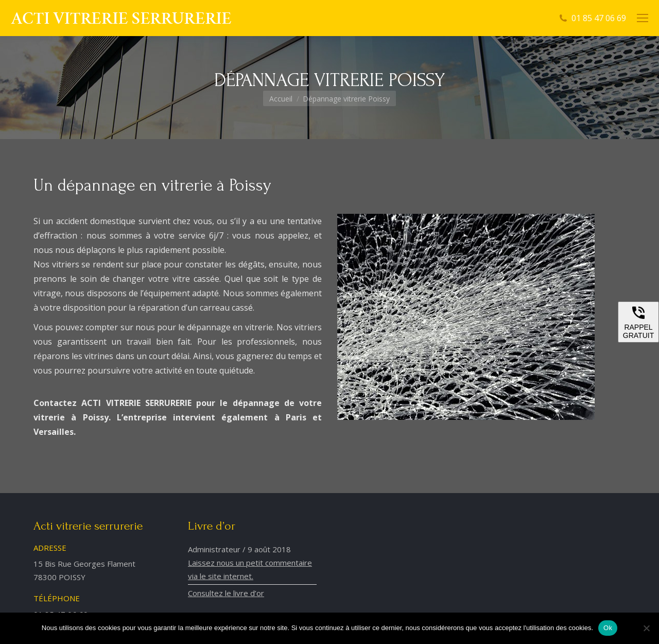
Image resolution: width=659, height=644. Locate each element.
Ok (608, 628)
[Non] (646, 628)
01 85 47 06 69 (599, 18)
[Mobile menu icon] (643, 18)
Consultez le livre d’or (226, 593)
